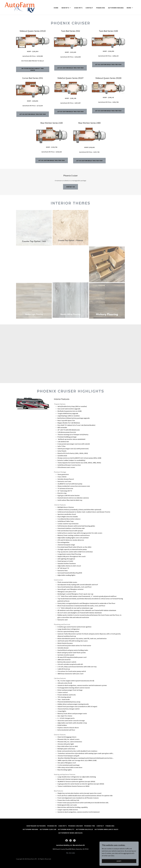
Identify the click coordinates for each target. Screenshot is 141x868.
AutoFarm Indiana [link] (116, 8)
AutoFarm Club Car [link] (48, 829)
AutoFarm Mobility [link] (66, 829)
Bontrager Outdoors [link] (36, 826)
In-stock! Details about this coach (33, 69)
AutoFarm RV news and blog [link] (70, 833)
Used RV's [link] (78, 8)
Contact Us (70, 187)
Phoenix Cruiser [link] (75, 826)
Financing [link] (101, 8)
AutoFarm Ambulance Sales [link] (106, 829)
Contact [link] (89, 8)
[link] (20, 7)
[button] (66, 8)
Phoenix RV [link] (52, 826)
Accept (119, 861)
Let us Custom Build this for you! (70, 68)
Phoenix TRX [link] (90, 826)
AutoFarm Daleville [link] (84, 829)
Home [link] (56, 8)
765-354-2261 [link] (70, 853)
